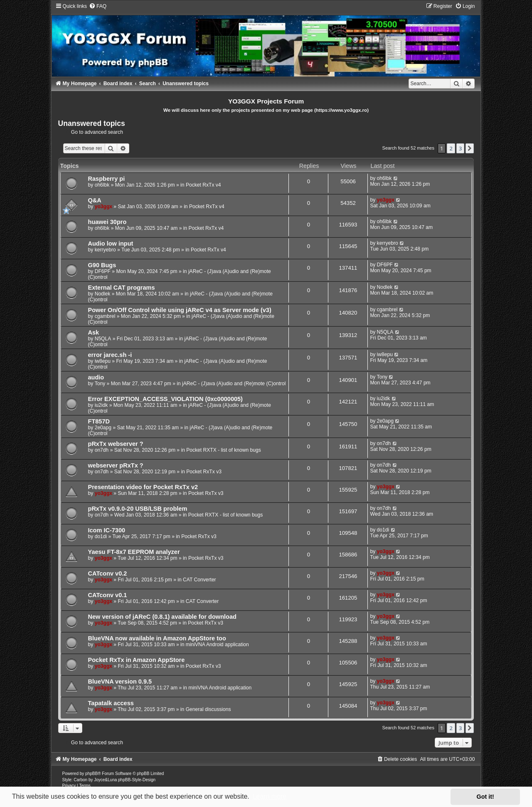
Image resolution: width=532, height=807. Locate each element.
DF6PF (103, 271)
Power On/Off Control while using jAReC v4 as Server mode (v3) (180, 310)
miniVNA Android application (217, 645)
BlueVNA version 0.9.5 (120, 682)
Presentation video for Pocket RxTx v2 (143, 487)
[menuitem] (98, 6)
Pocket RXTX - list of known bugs (223, 450)
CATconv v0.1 (108, 595)
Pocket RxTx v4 (203, 185)
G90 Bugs (102, 265)
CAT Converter (199, 580)
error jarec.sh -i (110, 355)
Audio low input (111, 244)
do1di (101, 536)
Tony (100, 384)
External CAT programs (122, 288)
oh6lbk (102, 185)
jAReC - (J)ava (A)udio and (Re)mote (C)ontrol (234, 384)
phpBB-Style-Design (137, 780)
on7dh (102, 450)
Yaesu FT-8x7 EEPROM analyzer (134, 552)
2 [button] (451, 148)
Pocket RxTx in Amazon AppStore (137, 660)
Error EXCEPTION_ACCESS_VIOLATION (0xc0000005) (165, 399)
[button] (470, 148)
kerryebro (105, 250)
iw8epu (103, 361)
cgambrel (105, 316)
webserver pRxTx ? (116, 465)
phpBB (91, 774)
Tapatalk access (111, 703)
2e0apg (103, 428)
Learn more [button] (269, 796)
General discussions (208, 709)
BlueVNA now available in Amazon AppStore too (157, 638)
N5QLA (103, 339)
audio (96, 377)
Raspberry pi (107, 179)
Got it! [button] (485, 797)
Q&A (95, 200)
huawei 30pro (107, 222)
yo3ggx (103, 207)
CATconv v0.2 (108, 573)
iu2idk (101, 405)
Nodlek (103, 294)
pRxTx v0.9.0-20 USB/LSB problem (138, 509)
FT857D (99, 421)
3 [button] (460, 148)
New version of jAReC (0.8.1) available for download (162, 617)
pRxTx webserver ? (116, 444)
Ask (94, 332)
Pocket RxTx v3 (204, 472)
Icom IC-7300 (107, 530)
